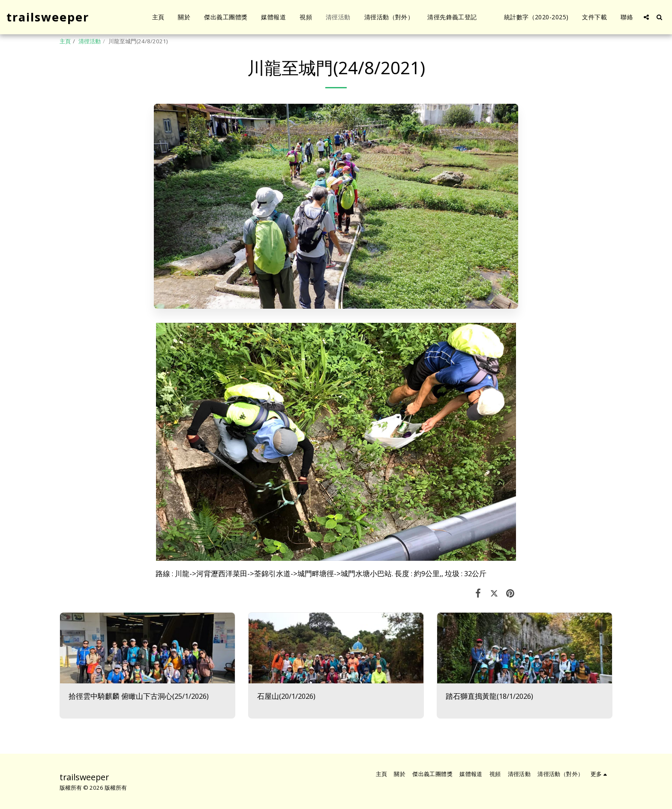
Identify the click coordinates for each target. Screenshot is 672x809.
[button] (646, 17)
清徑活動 (90, 41)
